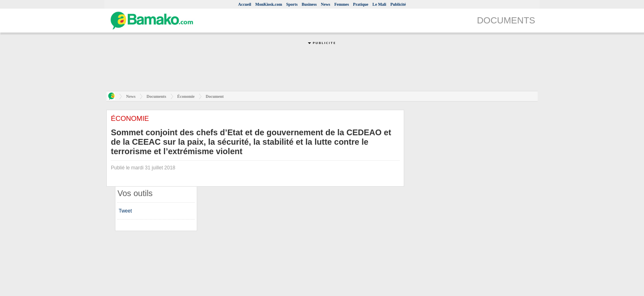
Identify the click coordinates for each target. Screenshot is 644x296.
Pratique (361, 4)
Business (309, 4)
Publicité (398, 4)
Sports (292, 4)
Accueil (245, 4)
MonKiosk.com (268, 4)
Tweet (125, 211)
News (325, 4)
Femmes (342, 4)
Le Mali (379, 4)
